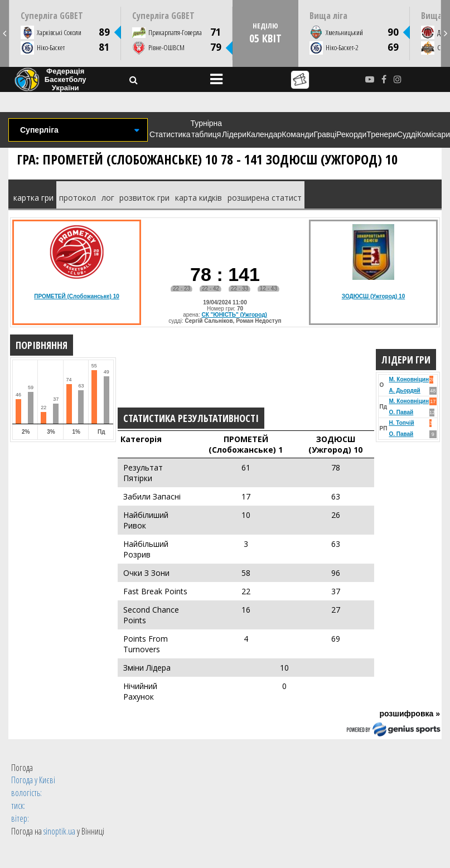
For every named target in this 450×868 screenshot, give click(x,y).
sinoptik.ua (59, 831)
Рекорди (351, 134)
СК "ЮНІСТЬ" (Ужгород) (234, 315)
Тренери (381, 134)
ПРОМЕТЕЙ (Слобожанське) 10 (77, 296)
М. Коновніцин (409, 379)
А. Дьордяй (404, 391)
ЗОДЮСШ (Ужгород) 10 (373, 296)
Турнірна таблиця (207, 129)
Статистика (170, 134)
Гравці (325, 134)
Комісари (434, 134)
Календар (264, 134)
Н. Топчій (401, 423)
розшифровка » (410, 714)
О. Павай (401, 412)
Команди (297, 134)
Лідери (234, 134)
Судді (407, 134)
